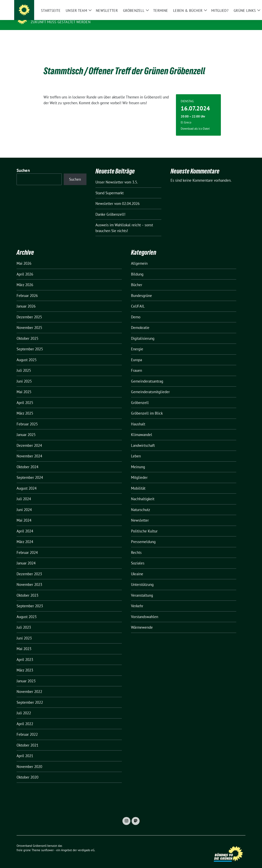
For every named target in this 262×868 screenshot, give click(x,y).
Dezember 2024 (29, 439)
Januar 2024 (26, 557)
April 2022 (25, 718)
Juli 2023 (24, 621)
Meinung (138, 461)
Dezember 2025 (29, 311)
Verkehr (137, 600)
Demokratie (140, 321)
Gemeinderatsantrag (147, 375)
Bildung (137, 268)
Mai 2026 (24, 257)
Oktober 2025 (27, 332)
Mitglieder (139, 471)
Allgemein (139, 257)
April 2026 (25, 268)
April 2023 (25, 653)
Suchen (23, 164)
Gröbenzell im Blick (147, 407)
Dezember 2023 (29, 568)
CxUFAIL (138, 300)
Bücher (137, 279)
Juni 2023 (24, 632)
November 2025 (29, 321)
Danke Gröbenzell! (110, 208)
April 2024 (25, 525)
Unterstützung (142, 578)
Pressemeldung (143, 535)
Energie (137, 343)
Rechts (136, 546)
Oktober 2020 (27, 771)
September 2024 (30, 471)
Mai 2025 (24, 386)
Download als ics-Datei (195, 122)
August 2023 (27, 610)
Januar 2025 (26, 428)
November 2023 (29, 578)
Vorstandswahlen (145, 610)
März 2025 (25, 407)
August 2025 (27, 354)
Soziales (138, 557)
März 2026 (25, 279)
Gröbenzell (140, 396)
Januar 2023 (26, 675)
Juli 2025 (24, 364)
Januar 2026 (26, 300)
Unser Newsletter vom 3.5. (117, 176)
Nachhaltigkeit (143, 493)
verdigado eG (86, 844)
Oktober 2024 (27, 461)
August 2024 (27, 482)
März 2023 (25, 664)
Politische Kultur (144, 525)
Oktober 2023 (27, 589)
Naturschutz (141, 503)
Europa (136, 354)
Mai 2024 (24, 514)
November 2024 (29, 450)
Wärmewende (142, 621)
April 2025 (25, 396)
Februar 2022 (27, 728)
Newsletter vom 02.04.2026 (118, 197)
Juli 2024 (24, 493)
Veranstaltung (142, 589)
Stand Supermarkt (110, 187)
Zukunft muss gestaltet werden (61, 22)
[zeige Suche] (238, 4)
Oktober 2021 (27, 739)
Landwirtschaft (143, 439)
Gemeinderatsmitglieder (150, 386)
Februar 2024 (27, 546)
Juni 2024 (24, 503)
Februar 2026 (27, 289)
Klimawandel (142, 428)
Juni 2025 (24, 375)
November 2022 (29, 685)
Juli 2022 (24, 707)
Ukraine (137, 568)
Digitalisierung (143, 332)
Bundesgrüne (141, 289)
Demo (136, 311)
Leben (136, 450)
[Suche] (233, 4)
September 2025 (30, 343)
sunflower (47, 844)
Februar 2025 (27, 418)
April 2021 (25, 750)
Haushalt (138, 418)
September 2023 (30, 600)
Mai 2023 (24, 642)
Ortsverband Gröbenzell (58, 16)
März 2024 (25, 535)
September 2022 (30, 696)
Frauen (136, 364)
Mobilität (138, 482)
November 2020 (29, 760)
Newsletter (140, 514)
